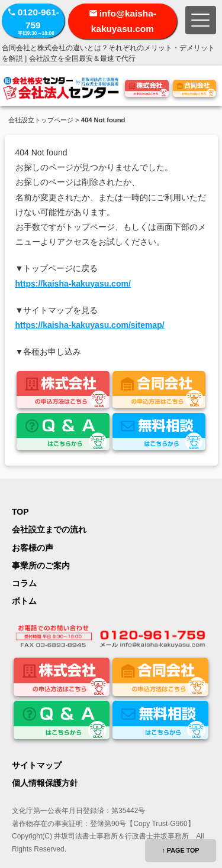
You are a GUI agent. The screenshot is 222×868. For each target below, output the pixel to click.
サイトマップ (37, 765)
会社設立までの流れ (49, 529)
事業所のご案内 (41, 565)
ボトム (24, 601)
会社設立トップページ (41, 120)
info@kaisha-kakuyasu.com (124, 21)
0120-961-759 (33, 22)
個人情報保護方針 (45, 783)
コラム (24, 583)
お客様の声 (33, 548)
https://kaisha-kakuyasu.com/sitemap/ (90, 325)
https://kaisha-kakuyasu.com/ (73, 284)
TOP (20, 512)
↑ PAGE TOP (180, 850)
